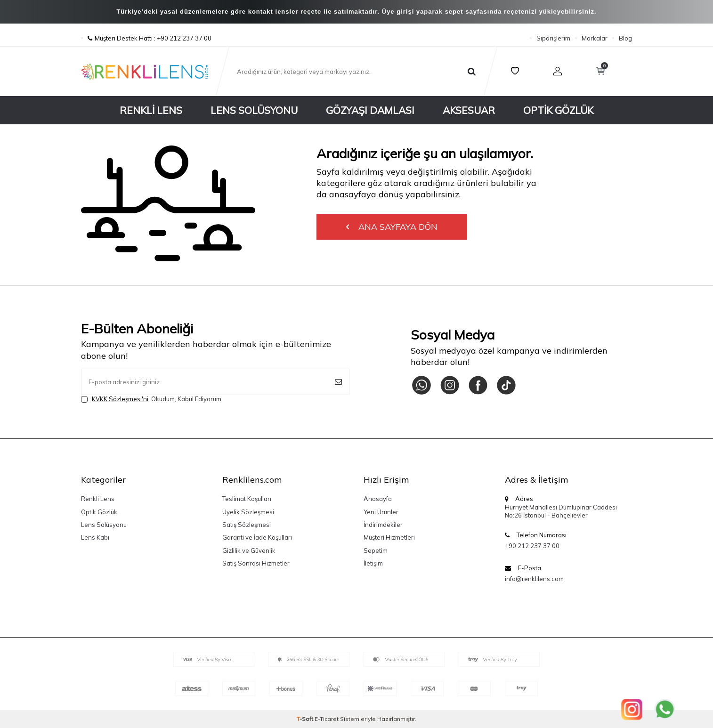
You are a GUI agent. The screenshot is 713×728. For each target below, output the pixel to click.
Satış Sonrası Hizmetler (256, 563)
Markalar (595, 38)
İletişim (373, 563)
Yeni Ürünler (381, 512)
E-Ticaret (327, 719)
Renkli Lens (151, 110)
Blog (625, 38)
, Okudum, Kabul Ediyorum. (152, 399)
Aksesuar (469, 110)
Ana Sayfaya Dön (392, 227)
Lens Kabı (95, 537)
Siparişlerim (553, 38)
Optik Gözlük (558, 110)
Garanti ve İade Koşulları (257, 537)
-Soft (306, 719)
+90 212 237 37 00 (532, 546)
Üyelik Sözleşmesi (248, 512)
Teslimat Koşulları (247, 499)
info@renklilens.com (534, 579)
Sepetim (376, 550)
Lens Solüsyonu (254, 110)
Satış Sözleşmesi (247, 525)
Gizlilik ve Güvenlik (249, 550)
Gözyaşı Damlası (370, 110)
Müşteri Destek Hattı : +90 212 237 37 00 (146, 38)
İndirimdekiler (383, 525)
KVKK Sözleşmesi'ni (120, 399)
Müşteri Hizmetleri (389, 537)
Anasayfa (378, 499)
